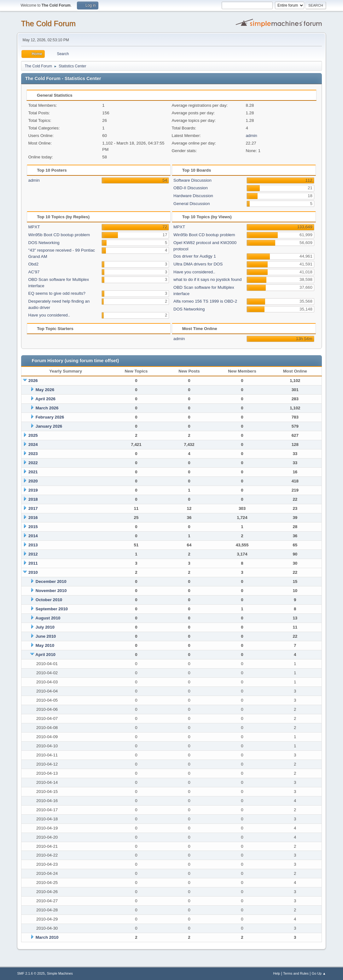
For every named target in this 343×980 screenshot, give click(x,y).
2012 (33, 554)
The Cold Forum (48, 23)
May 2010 (45, 645)
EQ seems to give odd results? (57, 293)
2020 (33, 481)
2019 (33, 490)
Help (276, 973)
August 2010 (48, 618)
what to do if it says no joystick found (207, 279)
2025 (33, 435)
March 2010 (47, 937)
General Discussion (192, 204)
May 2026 (45, 390)
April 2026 (45, 399)
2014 (33, 536)
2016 (33, 518)
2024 (33, 444)
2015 (33, 527)
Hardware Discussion (193, 196)
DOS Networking (44, 243)
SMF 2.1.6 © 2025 (31, 973)
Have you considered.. (49, 315)
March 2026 (47, 408)
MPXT (34, 227)
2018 (33, 499)
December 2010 (51, 581)
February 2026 (50, 417)
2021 (33, 472)
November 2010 (51, 591)
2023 (33, 454)
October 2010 (49, 600)
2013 (33, 545)
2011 (33, 563)
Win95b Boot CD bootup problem (59, 235)
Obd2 (34, 264)
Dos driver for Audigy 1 (195, 256)
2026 (33, 381)
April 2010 (45, 655)
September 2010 (52, 609)
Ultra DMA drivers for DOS (198, 264)
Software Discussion (192, 180)
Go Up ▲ (319, 973)
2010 (33, 572)
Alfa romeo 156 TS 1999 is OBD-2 (205, 301)
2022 (33, 463)
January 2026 (49, 426)
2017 (33, 508)
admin (251, 136)
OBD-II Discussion (191, 188)
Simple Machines (60, 973)
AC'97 (34, 272)
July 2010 (45, 627)
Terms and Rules (296, 973)
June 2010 (46, 636)
